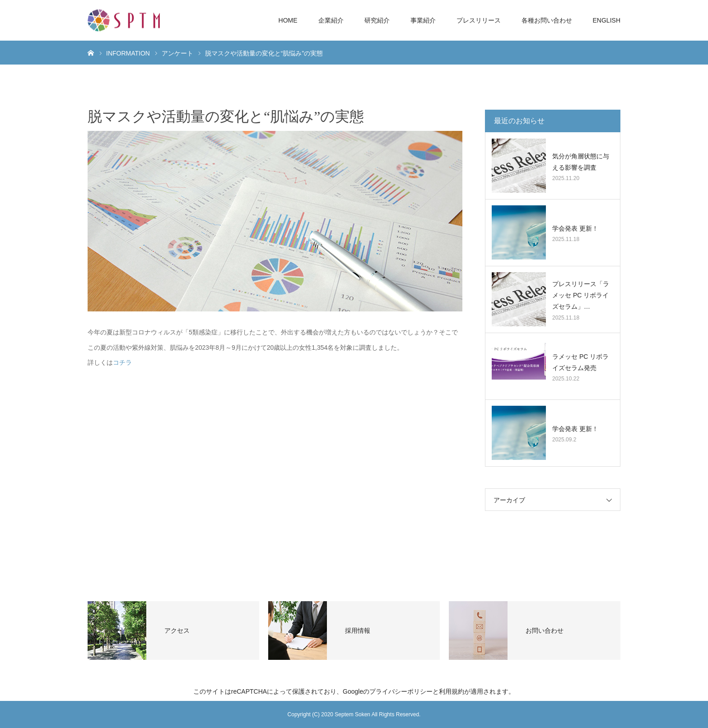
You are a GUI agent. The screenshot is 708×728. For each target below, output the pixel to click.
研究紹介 (377, 20)
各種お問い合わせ (547, 20)
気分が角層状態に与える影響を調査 (581, 162)
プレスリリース (479, 20)
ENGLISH (607, 20)
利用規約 (452, 691)
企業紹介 (331, 20)
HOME (288, 20)
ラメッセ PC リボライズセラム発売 (580, 362)
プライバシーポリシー (401, 691)
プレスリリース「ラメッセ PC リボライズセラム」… (581, 295)
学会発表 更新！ (575, 228)
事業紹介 (423, 20)
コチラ (122, 362)
